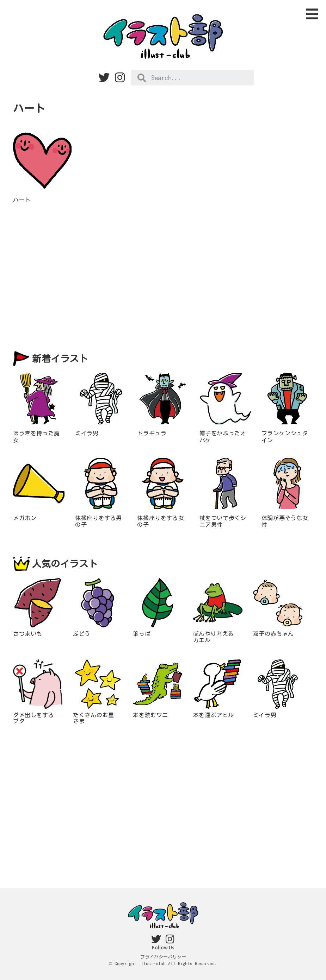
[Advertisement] (163, 277)
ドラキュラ (152, 433)
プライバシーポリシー (163, 957)
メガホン (25, 518)
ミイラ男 (87, 433)
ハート (22, 200)
